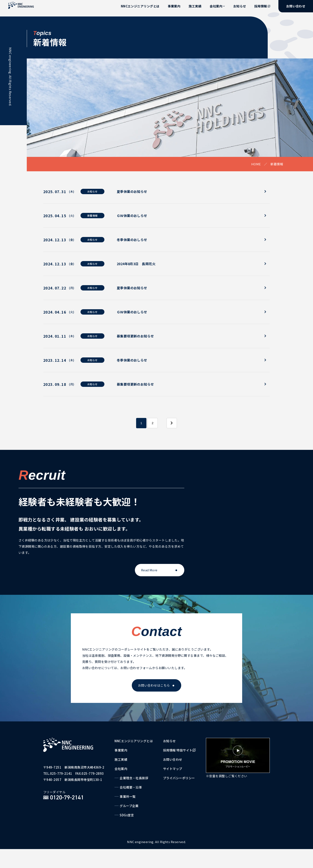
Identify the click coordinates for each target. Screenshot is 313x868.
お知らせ (240, 6)
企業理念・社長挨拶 (134, 778)
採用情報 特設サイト (179, 750)
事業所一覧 (128, 796)
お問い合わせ (296, 6)
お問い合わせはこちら (154, 685)
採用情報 (262, 6)
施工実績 (195, 6)
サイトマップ (173, 769)
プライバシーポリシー (179, 778)
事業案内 (174, 6)
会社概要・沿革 (131, 787)
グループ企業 (129, 806)
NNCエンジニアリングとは (140, 6)
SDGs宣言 (127, 815)
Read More (149, 570)
